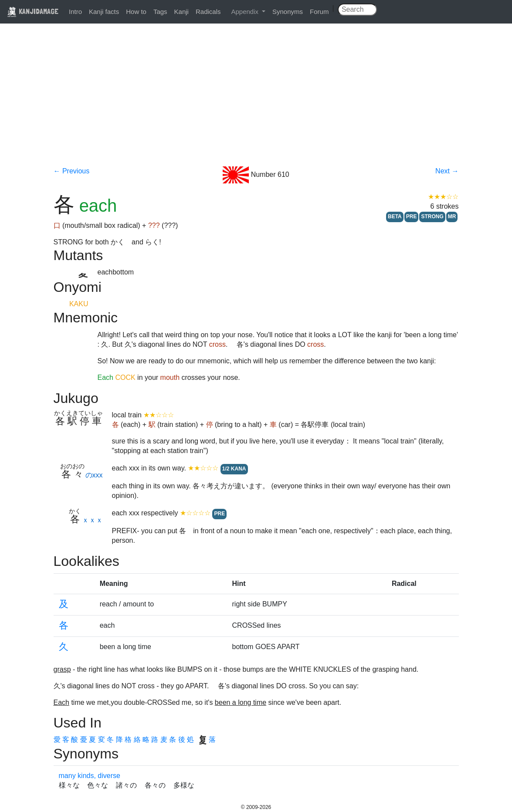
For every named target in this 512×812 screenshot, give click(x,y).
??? (154, 225)
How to (136, 12)
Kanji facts (104, 12)
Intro (75, 12)
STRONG (432, 217)
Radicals (208, 12)
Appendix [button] (246, 12)
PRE (412, 217)
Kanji (181, 12)
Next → (447, 171)
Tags (160, 12)
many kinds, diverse (90, 776)
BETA (395, 217)
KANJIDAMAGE (33, 11)
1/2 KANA (234, 469)
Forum (319, 12)
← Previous (72, 171)
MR (452, 217)
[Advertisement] (256, 101)
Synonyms (288, 12)
